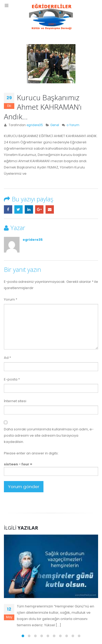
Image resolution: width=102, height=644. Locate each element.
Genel (55, 125)
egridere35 (35, 125)
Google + (39, 209)
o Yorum (73, 125)
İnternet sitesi (15, 401)
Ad (7, 358)
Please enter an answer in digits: (31, 453)
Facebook (8, 209)
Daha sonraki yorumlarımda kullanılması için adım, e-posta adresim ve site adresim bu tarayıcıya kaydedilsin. (49, 435)
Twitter (18, 209)
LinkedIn (29, 209)
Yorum (11, 299)
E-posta (50, 209)
